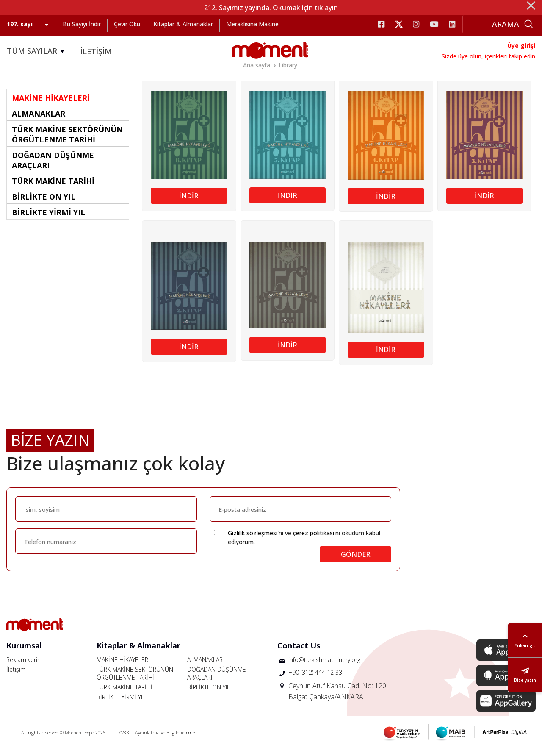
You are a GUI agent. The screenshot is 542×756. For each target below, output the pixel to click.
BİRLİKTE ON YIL (209, 691)
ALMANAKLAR (205, 663)
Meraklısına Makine (252, 24)
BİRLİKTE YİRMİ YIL (121, 701)
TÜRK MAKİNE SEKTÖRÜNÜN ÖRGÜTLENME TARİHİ (135, 677)
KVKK (124, 736)
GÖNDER (356, 558)
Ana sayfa (257, 65)
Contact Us (299, 649)
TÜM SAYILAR (37, 51)
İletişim (16, 673)
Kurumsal (24, 649)
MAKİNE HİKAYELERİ (123, 663)
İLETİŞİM (96, 51)
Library (288, 65)
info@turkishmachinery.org (324, 663)
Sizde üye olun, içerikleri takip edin (488, 56)
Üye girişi (521, 46)
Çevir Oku (127, 24)
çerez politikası (314, 537)
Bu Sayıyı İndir (82, 24)
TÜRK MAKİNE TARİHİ (124, 691)
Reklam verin (24, 663)
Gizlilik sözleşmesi (253, 537)
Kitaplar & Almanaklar (183, 24)
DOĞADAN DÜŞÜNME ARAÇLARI (217, 677)
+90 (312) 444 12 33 (315, 676)
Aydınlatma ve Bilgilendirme (165, 736)
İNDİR (189, 200)
